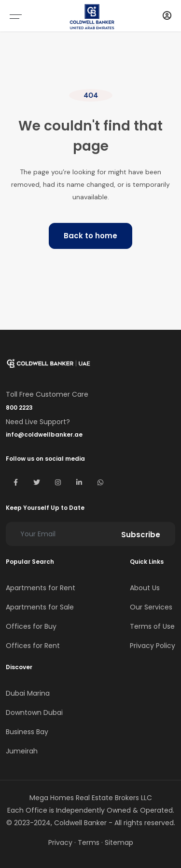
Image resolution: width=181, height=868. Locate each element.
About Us (145, 588)
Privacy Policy (153, 646)
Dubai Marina (28, 693)
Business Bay (27, 732)
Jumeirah (22, 751)
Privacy (60, 842)
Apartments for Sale (40, 607)
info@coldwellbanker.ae (44, 434)
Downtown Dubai (34, 713)
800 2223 (19, 408)
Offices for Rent (33, 646)
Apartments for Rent (41, 588)
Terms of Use (152, 626)
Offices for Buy (31, 626)
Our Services (151, 607)
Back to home (90, 236)
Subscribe (141, 535)
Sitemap (119, 842)
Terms (89, 842)
